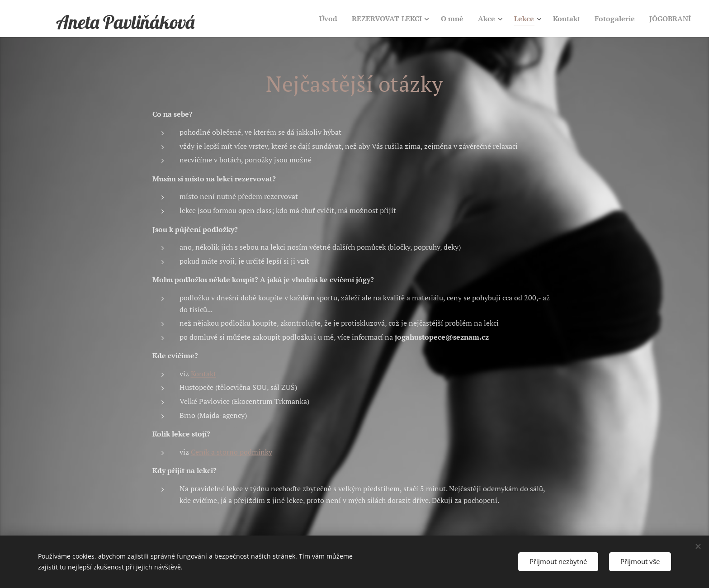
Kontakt (203, 374)
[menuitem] (310, 19)
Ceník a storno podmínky (232, 452)
